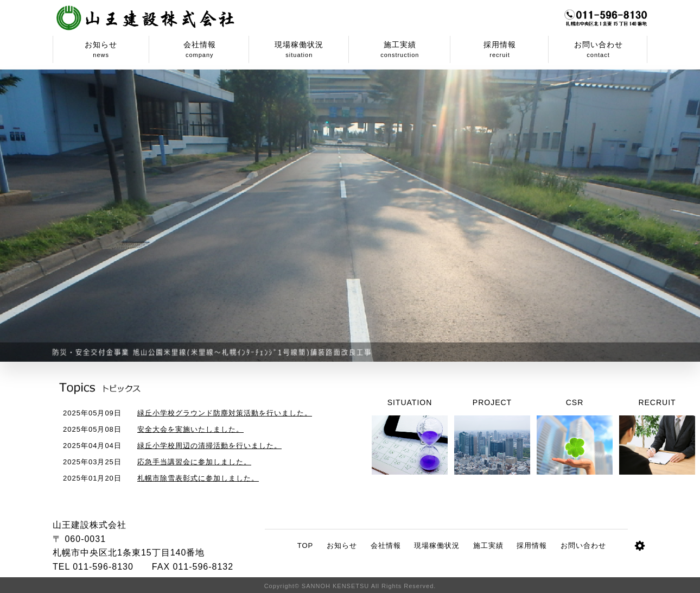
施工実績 (488, 545)
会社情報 (386, 545)
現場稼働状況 (437, 545)
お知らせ (342, 545)
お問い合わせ (583, 545)
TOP (306, 545)
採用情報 (532, 545)
